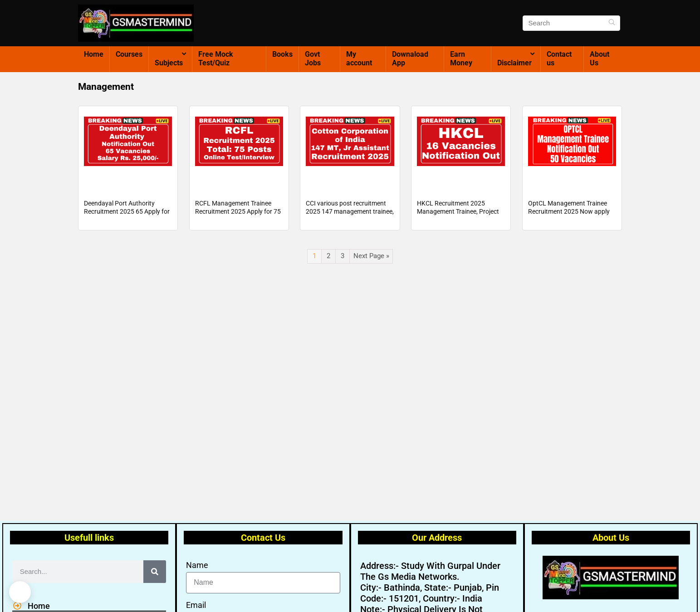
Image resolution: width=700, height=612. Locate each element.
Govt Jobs (313, 59)
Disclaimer (514, 63)
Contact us (559, 59)
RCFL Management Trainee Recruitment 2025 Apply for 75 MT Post (238, 220)
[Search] (612, 23)
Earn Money (461, 59)
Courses (129, 54)
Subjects (169, 63)
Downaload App (410, 59)
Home (94, 54)
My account (359, 59)
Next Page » (371, 264)
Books (282, 54)
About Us (600, 59)
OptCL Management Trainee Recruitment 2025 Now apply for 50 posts (569, 220)
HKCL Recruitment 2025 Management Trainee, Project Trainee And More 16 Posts (458, 220)
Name (197, 565)
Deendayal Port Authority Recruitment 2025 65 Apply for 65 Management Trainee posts (127, 220)
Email (196, 605)
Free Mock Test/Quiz (216, 59)
